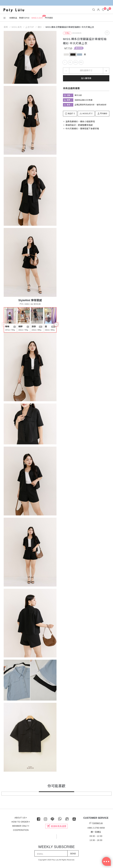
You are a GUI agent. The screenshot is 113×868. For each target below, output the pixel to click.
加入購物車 (86, 78)
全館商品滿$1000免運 (83, 100)
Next (55, 324)
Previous (3, 324)
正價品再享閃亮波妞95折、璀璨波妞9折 (91, 105)
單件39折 (79, 48)
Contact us (96, 823)
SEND (73, 854)
